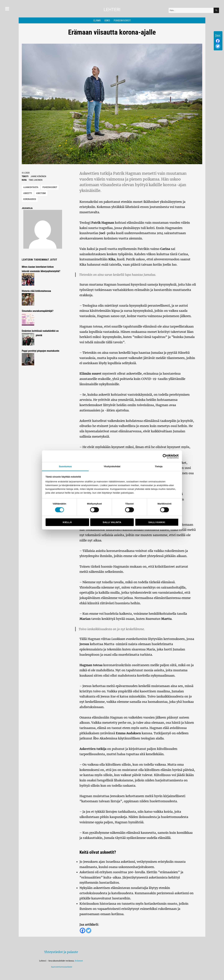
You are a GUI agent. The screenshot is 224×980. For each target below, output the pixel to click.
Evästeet (79, 961)
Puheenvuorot (122, 20)
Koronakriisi (30, 199)
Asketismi (41, 193)
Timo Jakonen (36, 180)
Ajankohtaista (31, 187)
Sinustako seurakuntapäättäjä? (38, 311)
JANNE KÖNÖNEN (38, 176)
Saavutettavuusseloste (61, 967)
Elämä (97, 20)
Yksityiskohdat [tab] (112, 466)
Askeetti (28, 193)
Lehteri (112, 10)
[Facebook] (218, 41)
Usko (107, 20)
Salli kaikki (157, 522)
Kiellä (67, 522)
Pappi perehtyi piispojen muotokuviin (41, 351)
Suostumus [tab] (65, 466)
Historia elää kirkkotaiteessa (36, 291)
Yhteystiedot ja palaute (61, 952)
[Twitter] (218, 46)
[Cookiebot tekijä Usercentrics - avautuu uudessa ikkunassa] (165, 456)
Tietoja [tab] (159, 466)
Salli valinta (112, 522)
